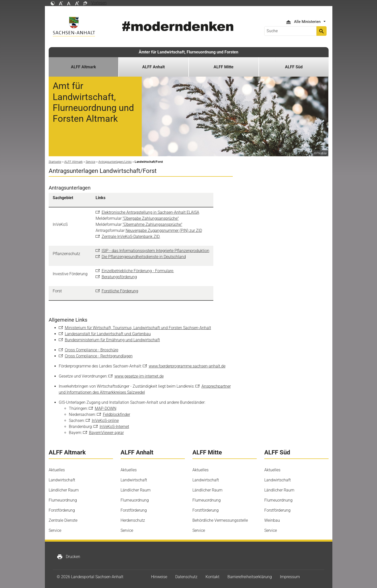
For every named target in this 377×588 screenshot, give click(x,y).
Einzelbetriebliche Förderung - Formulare (137, 271)
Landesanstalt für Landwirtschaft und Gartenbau (108, 334)
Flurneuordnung (63, 500)
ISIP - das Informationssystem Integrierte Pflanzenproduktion (155, 251)
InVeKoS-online (105, 421)
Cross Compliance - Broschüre (92, 350)
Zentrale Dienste (63, 520)
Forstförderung (62, 510)
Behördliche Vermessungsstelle (220, 520)
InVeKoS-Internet (114, 427)
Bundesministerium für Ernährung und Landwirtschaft (112, 340)
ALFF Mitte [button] (224, 67)
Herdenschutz (133, 520)
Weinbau (272, 520)
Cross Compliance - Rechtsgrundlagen (99, 356)
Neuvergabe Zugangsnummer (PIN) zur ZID (164, 230)
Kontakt (212, 577)
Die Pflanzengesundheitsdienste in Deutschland (144, 257)
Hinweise (159, 577)
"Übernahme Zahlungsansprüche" (152, 224)
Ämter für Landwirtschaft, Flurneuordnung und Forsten (188, 52)
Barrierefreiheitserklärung (250, 577)
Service (55, 530)
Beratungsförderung (119, 277)
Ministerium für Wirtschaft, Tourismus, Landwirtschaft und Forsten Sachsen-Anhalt (138, 328)
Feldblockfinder (117, 414)
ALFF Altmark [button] (83, 67)
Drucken (68, 557)
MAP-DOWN (106, 408)
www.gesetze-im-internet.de (139, 376)
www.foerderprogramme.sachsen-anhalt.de (187, 366)
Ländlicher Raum (64, 490)
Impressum (290, 577)
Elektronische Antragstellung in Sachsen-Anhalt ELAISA (150, 212)
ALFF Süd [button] (294, 67)
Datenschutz (186, 577)
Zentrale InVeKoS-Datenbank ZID (130, 237)
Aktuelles (57, 470)
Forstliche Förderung (120, 291)
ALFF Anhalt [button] (153, 67)
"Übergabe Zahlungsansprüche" (151, 218)
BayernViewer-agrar (106, 433)
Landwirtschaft (62, 480)
